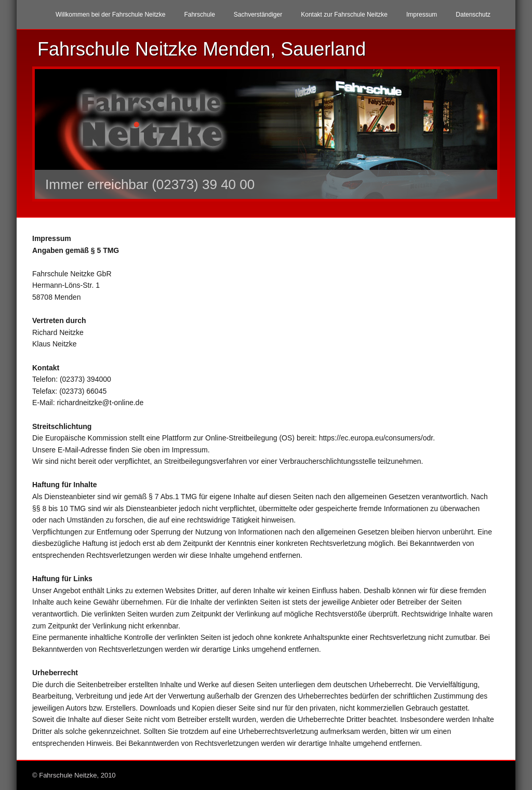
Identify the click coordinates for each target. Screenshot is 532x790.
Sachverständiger (258, 15)
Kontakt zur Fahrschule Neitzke (344, 15)
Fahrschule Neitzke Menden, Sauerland (202, 49)
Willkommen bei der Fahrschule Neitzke (110, 15)
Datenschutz (473, 15)
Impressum (422, 15)
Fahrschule (199, 15)
